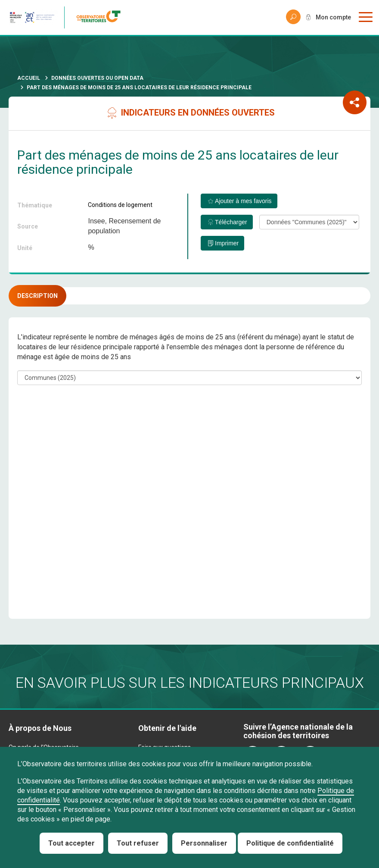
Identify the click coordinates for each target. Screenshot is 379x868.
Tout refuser (138, 843)
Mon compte (333, 17)
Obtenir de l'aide (167, 728)
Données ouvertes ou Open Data (97, 78)
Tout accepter (71, 843)
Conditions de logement (120, 205)
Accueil (29, 78)
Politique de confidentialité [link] (290, 843)
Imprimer (227, 243)
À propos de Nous (40, 728)
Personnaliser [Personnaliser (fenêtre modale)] (204, 843)
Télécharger (231, 222)
